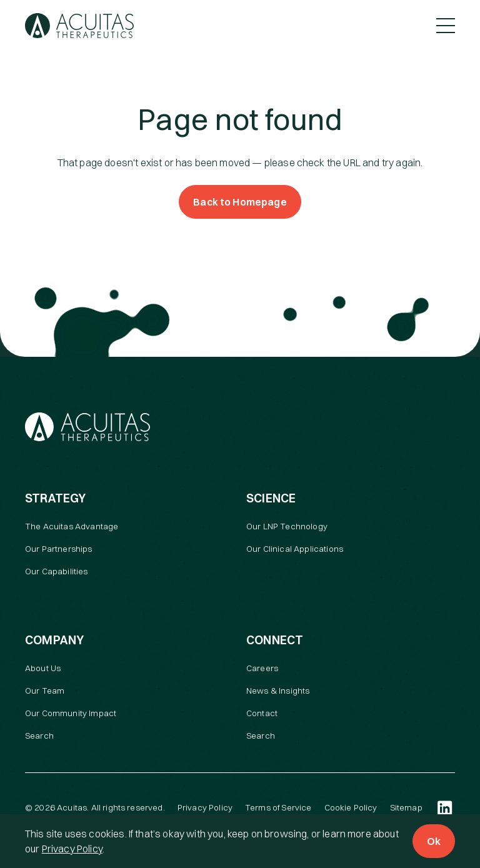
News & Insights (278, 691)
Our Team (45, 691)
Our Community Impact (71, 713)
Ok (434, 841)
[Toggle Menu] (446, 26)
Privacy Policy (72, 849)
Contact (262, 713)
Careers (262, 668)
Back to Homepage (240, 202)
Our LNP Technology (287, 526)
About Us (43, 668)
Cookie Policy (351, 807)
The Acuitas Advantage (72, 526)
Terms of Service (278, 807)
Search (39, 736)
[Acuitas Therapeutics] (79, 26)
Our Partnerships (59, 549)
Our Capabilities (57, 571)
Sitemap (406, 807)
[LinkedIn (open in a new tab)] (445, 808)
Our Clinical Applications (295, 549)
